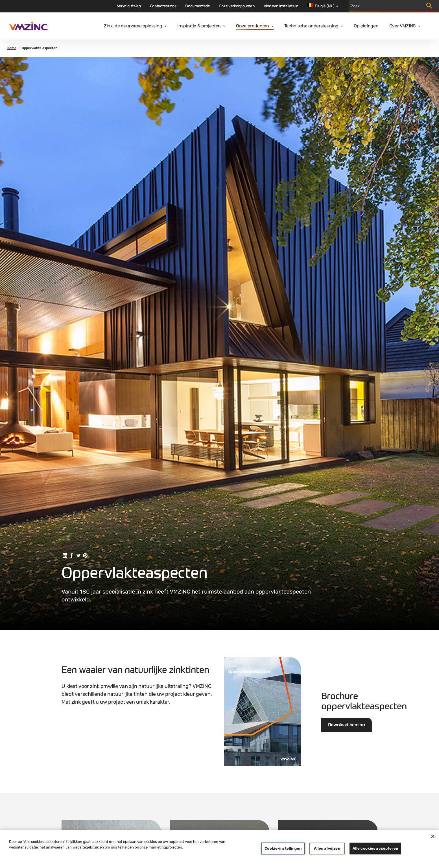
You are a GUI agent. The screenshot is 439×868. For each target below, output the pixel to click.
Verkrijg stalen (129, 6)
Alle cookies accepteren (375, 848)
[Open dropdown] (164, 26)
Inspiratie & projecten (199, 26)
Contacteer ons (163, 6)
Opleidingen (366, 26)
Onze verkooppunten (237, 6)
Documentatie (197, 6)
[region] (219, 849)
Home (12, 48)
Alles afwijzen (327, 848)
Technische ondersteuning (311, 26)
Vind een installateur (281, 6)
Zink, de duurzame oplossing (133, 26)
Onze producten (253, 26)
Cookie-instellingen (283, 848)
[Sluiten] (433, 836)
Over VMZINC (403, 26)
